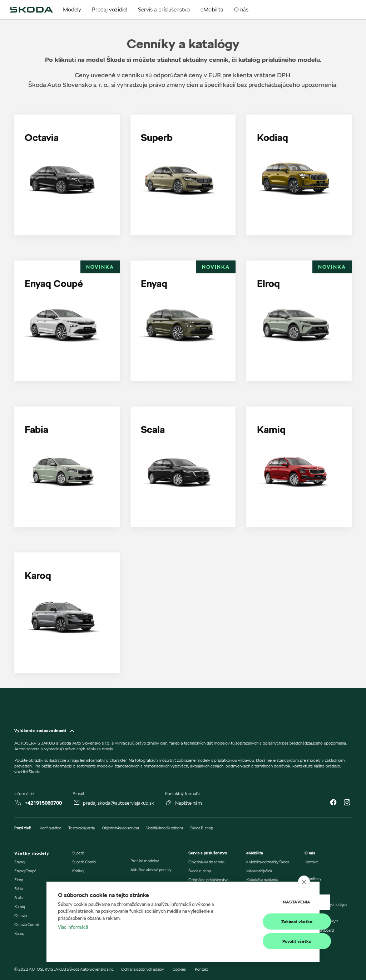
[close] (304, 882)
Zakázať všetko (273, 922)
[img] (31, 10)
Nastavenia (272, 902)
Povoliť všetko (273, 941)
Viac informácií (73, 927)
